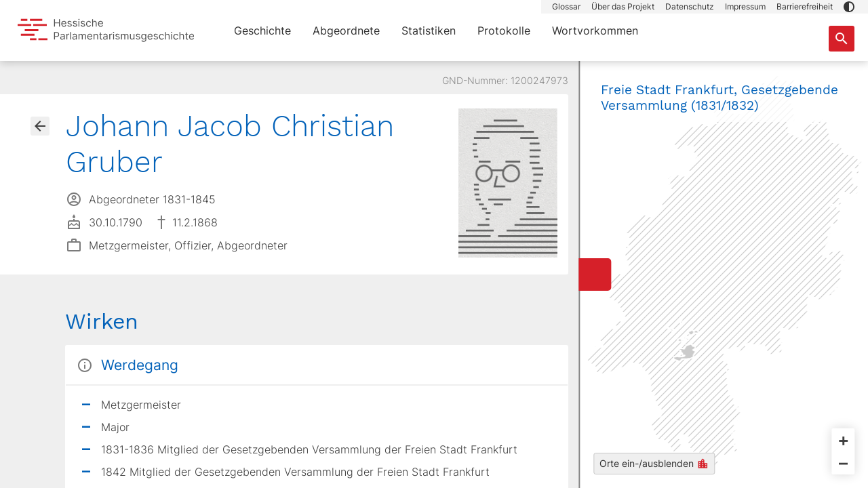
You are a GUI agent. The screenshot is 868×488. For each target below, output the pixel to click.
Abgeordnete (346, 30)
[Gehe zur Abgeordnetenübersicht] (40, 126)
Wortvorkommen (595, 30)
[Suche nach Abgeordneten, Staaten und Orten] (842, 39)
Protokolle (504, 30)
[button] (849, 7)
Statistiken (429, 30)
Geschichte (262, 30)
